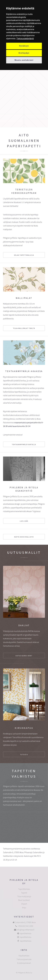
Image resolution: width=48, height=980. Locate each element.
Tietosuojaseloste (24, 959)
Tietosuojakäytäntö (25, 39)
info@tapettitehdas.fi (26, 930)
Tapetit (24, 893)
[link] (25, 39)
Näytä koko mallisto (24, 537)
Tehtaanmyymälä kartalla (24, 445)
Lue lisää (24, 521)
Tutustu (24, 755)
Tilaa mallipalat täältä (24, 328)
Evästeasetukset (24, 963)
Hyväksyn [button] (24, 46)
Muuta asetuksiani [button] (24, 60)
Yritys (24, 908)
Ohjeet (24, 904)
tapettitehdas (26, 933)
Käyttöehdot (24, 956)
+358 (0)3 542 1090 (25, 926)
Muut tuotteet (24, 900)
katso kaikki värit (24, 656)
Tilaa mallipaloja (24, 896)
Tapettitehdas (24, 889)
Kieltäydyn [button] (24, 53)
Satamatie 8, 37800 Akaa (25, 922)
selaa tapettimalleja (24, 255)
